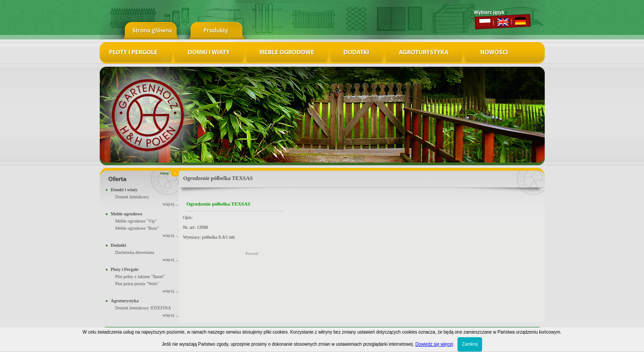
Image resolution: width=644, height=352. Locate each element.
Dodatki (119, 245)
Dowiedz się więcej (434, 344)
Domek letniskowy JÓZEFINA (143, 308)
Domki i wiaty (124, 190)
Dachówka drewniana (135, 252)
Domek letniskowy (132, 197)
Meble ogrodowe (127, 214)
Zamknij (470, 344)
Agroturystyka (125, 301)
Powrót (252, 253)
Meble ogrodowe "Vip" (136, 221)
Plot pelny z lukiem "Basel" (140, 277)
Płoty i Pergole (125, 269)
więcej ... (170, 204)
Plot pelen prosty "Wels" (137, 284)
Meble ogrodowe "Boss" (137, 228)
